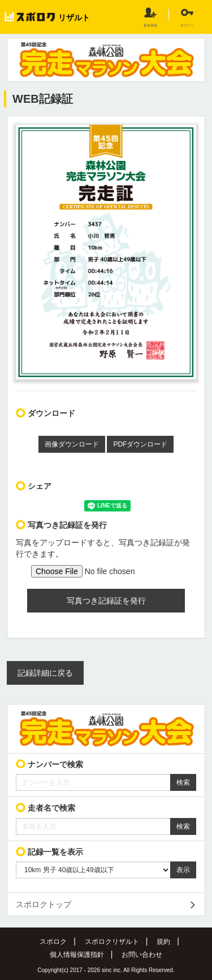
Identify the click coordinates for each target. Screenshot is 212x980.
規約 (163, 942)
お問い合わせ (142, 955)
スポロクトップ (44, 904)
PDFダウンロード (140, 444)
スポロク (53, 942)
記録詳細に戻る (45, 673)
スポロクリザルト (112, 942)
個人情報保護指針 (77, 955)
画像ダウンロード (72, 444)
